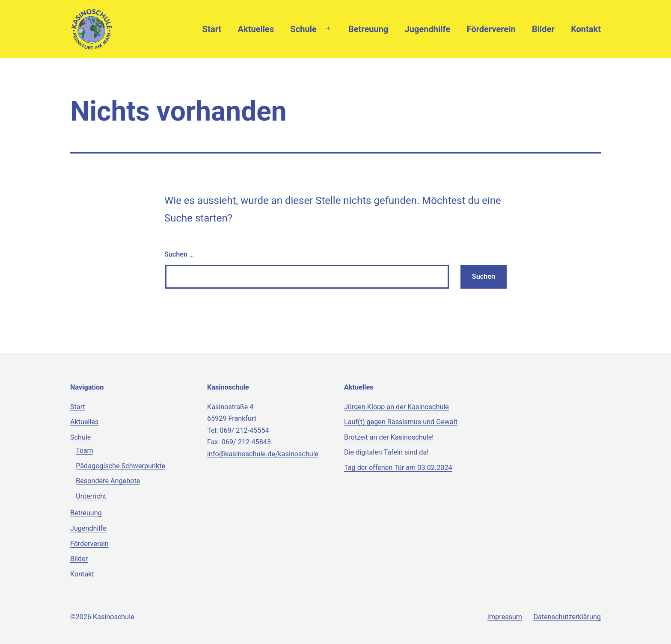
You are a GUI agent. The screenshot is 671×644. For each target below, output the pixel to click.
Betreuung (368, 29)
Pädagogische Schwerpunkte (120, 466)
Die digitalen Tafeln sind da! (386, 452)
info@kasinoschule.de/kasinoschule (263, 454)
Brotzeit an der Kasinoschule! (389, 437)
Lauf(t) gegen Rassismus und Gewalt (401, 422)
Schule (304, 29)
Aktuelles (256, 29)
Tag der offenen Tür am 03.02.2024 (398, 468)
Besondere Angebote (108, 481)
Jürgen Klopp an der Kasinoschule (396, 407)
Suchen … (179, 254)
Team (84, 451)
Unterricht (91, 496)
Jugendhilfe (428, 29)
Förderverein (491, 29)
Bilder (543, 29)
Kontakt (586, 29)
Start (212, 29)
